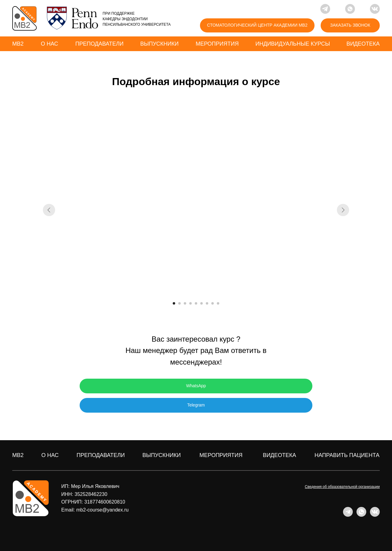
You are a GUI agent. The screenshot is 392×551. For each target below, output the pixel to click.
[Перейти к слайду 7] (207, 303)
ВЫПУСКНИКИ (162, 455)
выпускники (159, 44)
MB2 (18, 44)
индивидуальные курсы (293, 44)
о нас (49, 44)
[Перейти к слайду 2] (179, 303)
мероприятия (217, 44)
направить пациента (347, 455)
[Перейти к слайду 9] (218, 303)
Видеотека (363, 44)
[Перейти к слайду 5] (196, 303)
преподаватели (99, 44)
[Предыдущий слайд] (49, 210)
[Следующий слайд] (343, 210)
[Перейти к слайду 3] (185, 303)
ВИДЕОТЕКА (279, 455)
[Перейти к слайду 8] (213, 303)
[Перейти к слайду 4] (190, 303)
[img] (24, 18)
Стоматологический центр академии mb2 (257, 25)
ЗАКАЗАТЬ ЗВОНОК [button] (350, 25)
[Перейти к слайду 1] (174, 303)
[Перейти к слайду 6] (202, 303)
